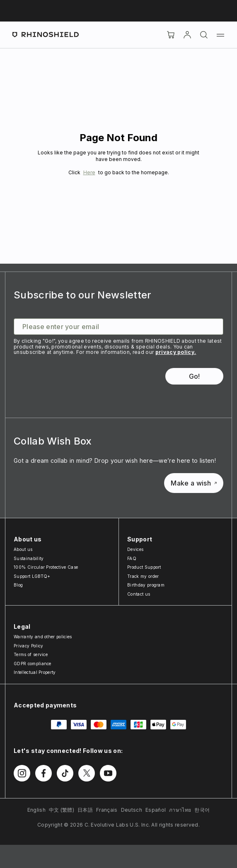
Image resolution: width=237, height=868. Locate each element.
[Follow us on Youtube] (108, 773)
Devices (135, 549)
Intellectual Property (35, 672)
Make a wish (194, 483)
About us (23, 549)
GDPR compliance (33, 664)
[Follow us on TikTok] (65, 773)
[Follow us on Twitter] (87, 773)
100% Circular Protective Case (46, 567)
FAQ (132, 558)
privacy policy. (176, 352)
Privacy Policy (28, 646)
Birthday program (146, 585)
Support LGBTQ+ (32, 576)
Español (156, 810)
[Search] (204, 35)
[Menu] (220, 35)
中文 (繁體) (62, 810)
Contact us (139, 594)
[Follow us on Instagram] (22, 773)
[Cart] (171, 35)
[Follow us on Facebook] (44, 773)
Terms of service (31, 654)
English (36, 810)
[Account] (187, 35)
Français (107, 810)
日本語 (85, 810)
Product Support (144, 567)
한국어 (202, 810)
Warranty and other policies (43, 637)
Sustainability (29, 558)
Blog (18, 585)
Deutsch (132, 810)
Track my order (143, 576)
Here (89, 172)
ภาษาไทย (180, 810)
